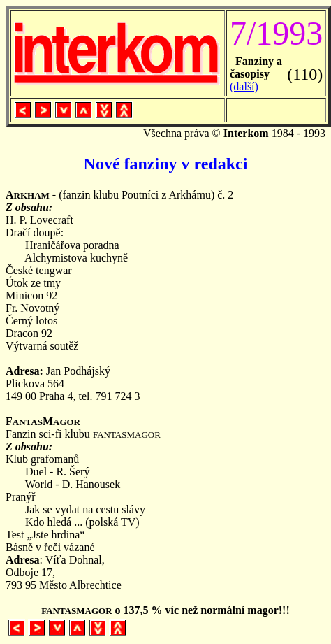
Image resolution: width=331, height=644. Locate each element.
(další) (244, 86)
